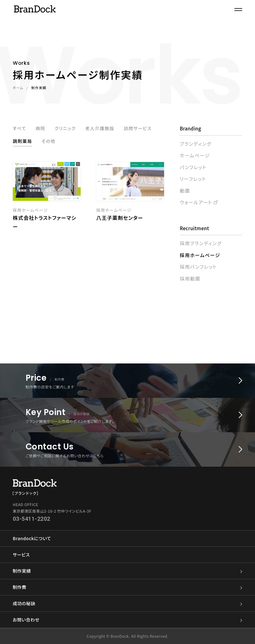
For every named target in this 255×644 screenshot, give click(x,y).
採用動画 (190, 279)
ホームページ (195, 155)
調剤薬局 (62, 142)
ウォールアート (196, 202)
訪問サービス (28, 142)
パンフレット (193, 167)
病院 (41, 128)
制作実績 (127, 571)
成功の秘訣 (127, 603)
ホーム (18, 88)
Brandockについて (32, 538)
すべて (20, 128)
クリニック (67, 128)
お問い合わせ (127, 620)
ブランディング (195, 144)
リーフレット (193, 179)
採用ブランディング (201, 243)
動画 (185, 191)
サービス (21, 555)
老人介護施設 (104, 128)
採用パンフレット (198, 267)
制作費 (127, 587)
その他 (89, 142)
